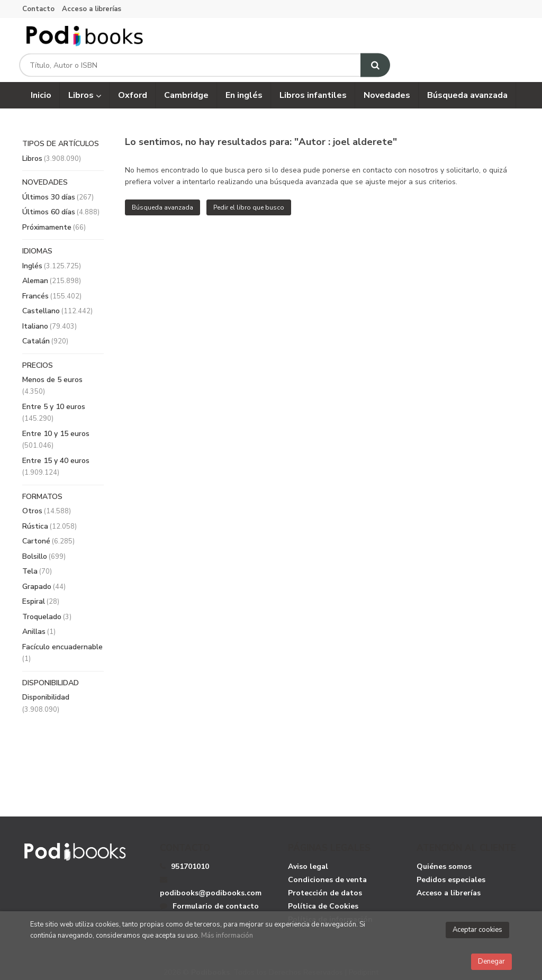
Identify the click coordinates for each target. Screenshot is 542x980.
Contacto (38, 9)
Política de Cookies (323, 898)
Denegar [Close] (491, 961)
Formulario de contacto (209, 898)
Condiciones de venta (327, 871)
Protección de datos (325, 884)
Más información (227, 936)
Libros (85, 87)
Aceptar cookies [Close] (477, 930)
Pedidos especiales (451, 871)
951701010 (190, 858)
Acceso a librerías (92, 9)
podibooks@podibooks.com (211, 878)
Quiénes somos (444, 858)
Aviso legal (308, 858)
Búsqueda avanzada (162, 199)
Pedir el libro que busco (249, 199)
